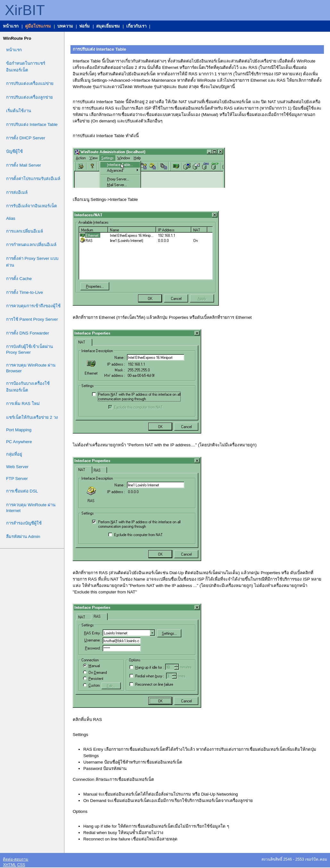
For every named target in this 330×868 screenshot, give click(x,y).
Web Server (17, 467)
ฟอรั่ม (84, 26)
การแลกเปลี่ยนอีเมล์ (25, 231)
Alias (11, 218)
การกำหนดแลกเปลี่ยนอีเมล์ (31, 245)
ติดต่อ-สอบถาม (16, 859)
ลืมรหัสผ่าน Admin (23, 537)
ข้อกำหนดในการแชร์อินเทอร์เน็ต (26, 67)
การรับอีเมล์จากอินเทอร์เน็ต (32, 206)
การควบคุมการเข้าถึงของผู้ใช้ (33, 306)
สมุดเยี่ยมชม (108, 26)
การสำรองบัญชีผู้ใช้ (24, 523)
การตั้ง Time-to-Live (25, 292)
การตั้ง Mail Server (24, 165)
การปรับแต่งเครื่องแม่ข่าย (30, 83)
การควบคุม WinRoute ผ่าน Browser (31, 368)
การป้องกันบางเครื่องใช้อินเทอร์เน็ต (28, 387)
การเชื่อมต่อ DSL (22, 491)
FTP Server (17, 479)
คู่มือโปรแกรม (38, 26)
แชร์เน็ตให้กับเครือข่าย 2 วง (32, 417)
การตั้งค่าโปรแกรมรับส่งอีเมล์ (33, 179)
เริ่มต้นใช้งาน (19, 111)
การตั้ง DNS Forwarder (28, 333)
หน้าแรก (11, 26)
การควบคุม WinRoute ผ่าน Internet (31, 508)
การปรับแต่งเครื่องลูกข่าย (29, 97)
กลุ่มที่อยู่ (14, 454)
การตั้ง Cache (19, 279)
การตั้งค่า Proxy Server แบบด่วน (32, 262)
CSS (21, 865)
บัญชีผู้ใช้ (14, 151)
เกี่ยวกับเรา (136, 26)
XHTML (9, 865)
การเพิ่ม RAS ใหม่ (23, 404)
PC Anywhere (19, 442)
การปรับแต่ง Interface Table (32, 124)
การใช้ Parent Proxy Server (32, 319)
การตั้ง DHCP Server (26, 138)
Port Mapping (19, 430)
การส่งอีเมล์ (17, 192)
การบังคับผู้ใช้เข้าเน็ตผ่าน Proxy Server (29, 349)
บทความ (65, 26)
